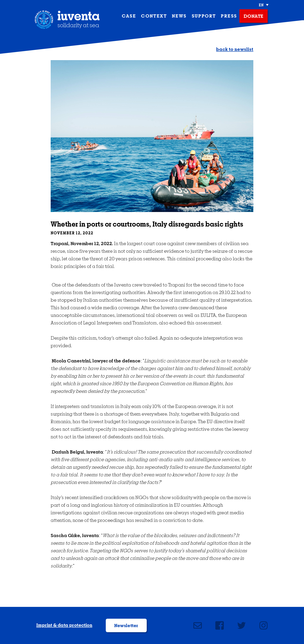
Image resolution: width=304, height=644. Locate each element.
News (179, 16)
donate (254, 16)
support (204, 16)
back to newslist (235, 50)
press (229, 16)
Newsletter (126, 626)
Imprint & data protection (64, 625)
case (129, 16)
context (154, 16)
